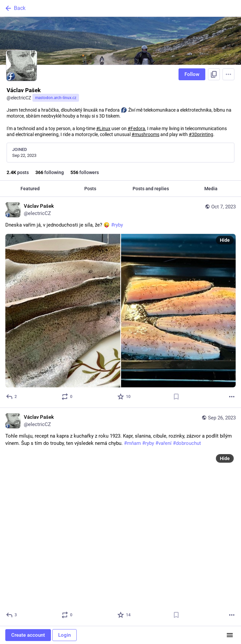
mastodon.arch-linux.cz (56, 98)
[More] (232, 397)
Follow (192, 74)
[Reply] (12, 397)
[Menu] (228, 74)
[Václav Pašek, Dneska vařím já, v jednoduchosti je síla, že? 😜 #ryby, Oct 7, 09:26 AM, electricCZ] (120, 302)
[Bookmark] (176, 397)
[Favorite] (124, 397)
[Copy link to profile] (214, 74)
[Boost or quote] (67, 397)
